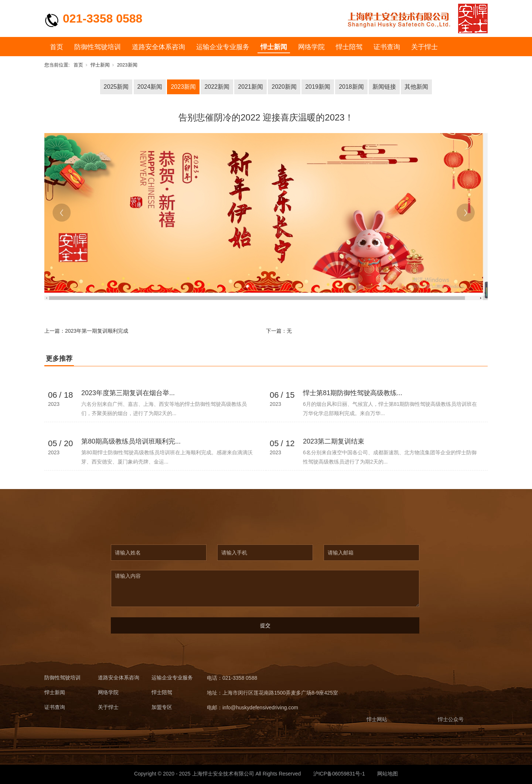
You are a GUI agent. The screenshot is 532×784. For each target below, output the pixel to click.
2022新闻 (217, 87)
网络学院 (311, 47)
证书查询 (387, 47)
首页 (57, 47)
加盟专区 (162, 707)
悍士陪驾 (349, 47)
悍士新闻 (274, 47)
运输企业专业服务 (223, 47)
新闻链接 (384, 87)
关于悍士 (424, 47)
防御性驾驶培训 (98, 47)
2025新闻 (116, 87)
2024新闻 (150, 87)
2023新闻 (127, 65)
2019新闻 (318, 87)
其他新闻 (416, 87)
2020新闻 (284, 87)
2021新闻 (250, 87)
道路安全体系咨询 (158, 47)
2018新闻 (351, 87)
